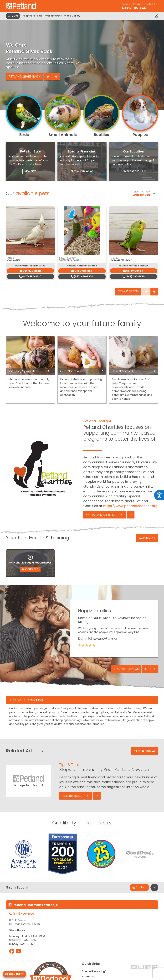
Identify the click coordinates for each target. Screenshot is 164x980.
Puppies (140, 135)
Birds (24, 135)
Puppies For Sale (32, 16)
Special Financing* (94, 971)
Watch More (147, 538)
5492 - (67, 258)
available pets (33, 193)
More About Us (134, 171)
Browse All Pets (128, 291)
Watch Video (30, 569)
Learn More (13, 81)
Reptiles (101, 135)
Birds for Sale (141, 195)
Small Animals (63, 135)
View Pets (30, 171)
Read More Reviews (126, 669)
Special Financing (82, 171)
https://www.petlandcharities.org (130, 506)
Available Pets (53, 16)
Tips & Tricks (70, 765)
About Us (88, 977)
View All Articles (145, 751)
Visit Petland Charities (100, 515)
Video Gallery (72, 16)
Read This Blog (72, 796)
